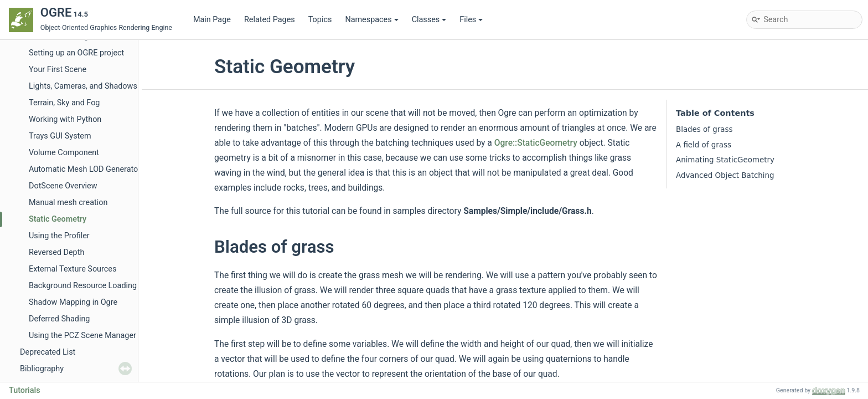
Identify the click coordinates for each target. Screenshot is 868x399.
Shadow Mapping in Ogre (73, 302)
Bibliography (42, 369)
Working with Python (65, 119)
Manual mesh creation (68, 203)
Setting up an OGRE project (76, 53)
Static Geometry (58, 219)
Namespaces (371, 20)
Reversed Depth (56, 252)
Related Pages (270, 20)
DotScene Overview (63, 186)
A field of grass (704, 145)
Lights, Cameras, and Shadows (83, 86)
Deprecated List (48, 352)
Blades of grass (704, 129)
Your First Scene (58, 70)
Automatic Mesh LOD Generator (85, 169)
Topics (320, 20)
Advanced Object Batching (725, 175)
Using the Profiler (59, 236)
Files (471, 20)
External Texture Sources (73, 269)
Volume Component (64, 153)
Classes (429, 20)
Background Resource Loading (83, 286)
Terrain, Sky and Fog (64, 103)
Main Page (212, 20)
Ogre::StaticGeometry (536, 143)
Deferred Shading (59, 319)
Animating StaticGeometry (725, 160)
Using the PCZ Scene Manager (82, 336)
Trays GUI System (60, 136)
